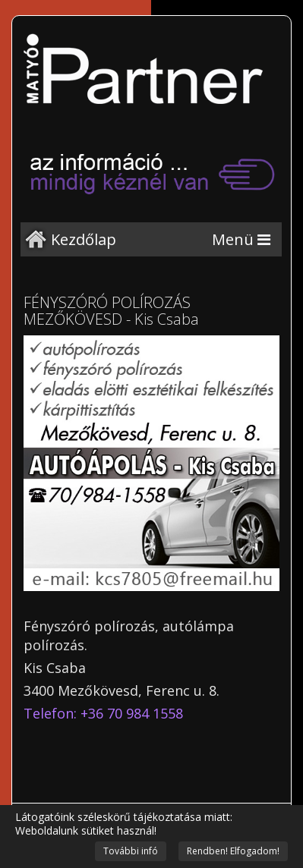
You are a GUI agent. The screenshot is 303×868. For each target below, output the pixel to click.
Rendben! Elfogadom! (233, 851)
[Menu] (241, 239)
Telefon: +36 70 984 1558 (103, 713)
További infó (131, 851)
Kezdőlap (84, 239)
